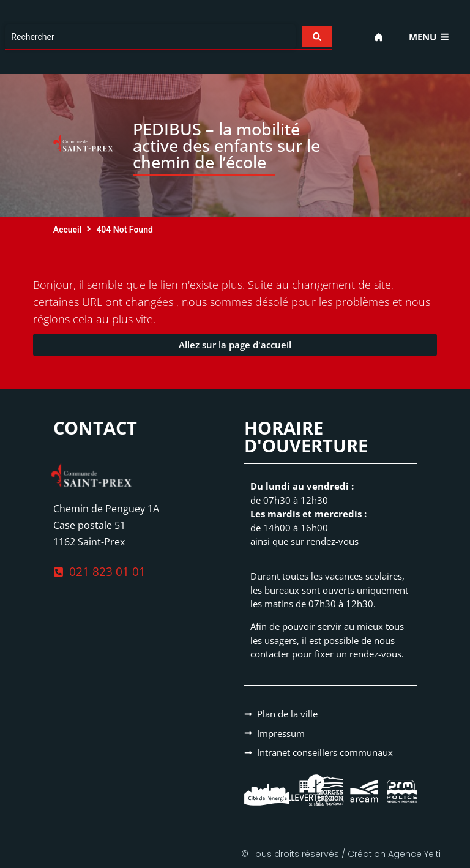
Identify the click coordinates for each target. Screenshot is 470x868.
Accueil (68, 230)
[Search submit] (315, 37)
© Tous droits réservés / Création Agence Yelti (341, 854)
